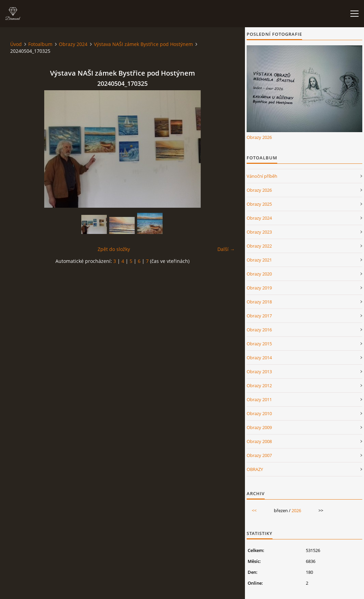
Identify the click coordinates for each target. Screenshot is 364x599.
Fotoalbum (40, 44)
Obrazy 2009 (259, 427)
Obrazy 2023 (259, 232)
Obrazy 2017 (259, 316)
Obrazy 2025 (259, 204)
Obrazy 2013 (259, 372)
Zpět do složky (114, 249)
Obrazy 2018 (259, 302)
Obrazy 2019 (259, 288)
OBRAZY (255, 469)
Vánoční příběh (262, 176)
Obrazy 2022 (259, 246)
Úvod (16, 44)
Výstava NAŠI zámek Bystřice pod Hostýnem (143, 44)
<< (254, 510)
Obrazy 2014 (259, 358)
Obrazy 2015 (259, 344)
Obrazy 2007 (259, 455)
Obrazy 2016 (259, 330)
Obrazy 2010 (259, 413)
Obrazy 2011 (259, 399)
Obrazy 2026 (259, 137)
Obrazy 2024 (73, 44)
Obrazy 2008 (259, 441)
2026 (296, 510)
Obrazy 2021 (259, 260)
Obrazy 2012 (259, 385)
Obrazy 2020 (259, 274)
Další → (226, 249)
